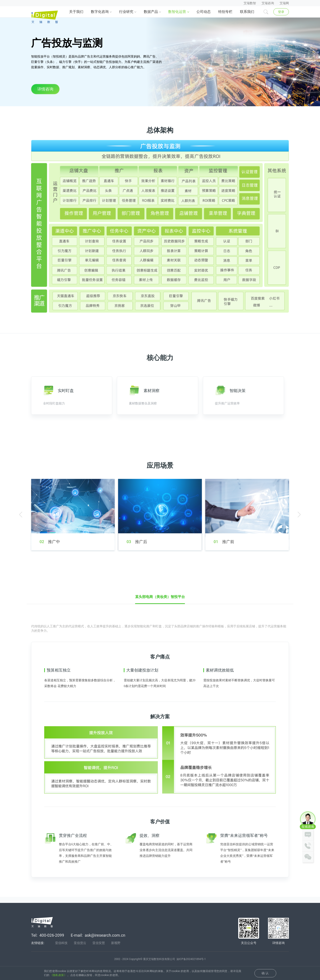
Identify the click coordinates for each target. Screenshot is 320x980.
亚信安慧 (99, 950)
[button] (21, 536)
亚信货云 (80, 950)
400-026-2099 (52, 942)
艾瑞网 (284, 3)
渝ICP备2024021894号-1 (191, 966)
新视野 (116, 950)
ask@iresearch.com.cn (105, 942)
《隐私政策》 (58, 975)
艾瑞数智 (250, 3)
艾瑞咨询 (268, 3)
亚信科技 (61, 950)
